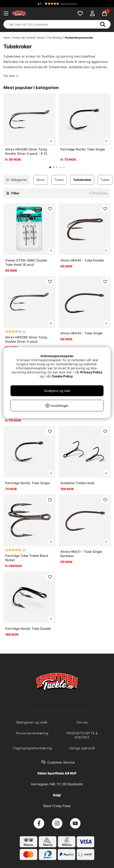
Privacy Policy (91, 372)
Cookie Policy (62, 376)
